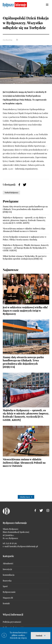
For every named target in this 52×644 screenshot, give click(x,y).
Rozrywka (7, 581)
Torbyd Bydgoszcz (11, 193)
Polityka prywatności (12, 622)
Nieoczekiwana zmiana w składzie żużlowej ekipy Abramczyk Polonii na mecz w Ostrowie (24, 230)
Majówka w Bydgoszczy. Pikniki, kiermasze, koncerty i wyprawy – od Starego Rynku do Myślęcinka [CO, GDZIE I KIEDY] (26, 248)
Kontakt (6, 603)
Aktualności (8, 563)
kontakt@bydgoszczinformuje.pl (24, 546)
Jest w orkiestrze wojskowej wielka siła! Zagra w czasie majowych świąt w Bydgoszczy (25, 311)
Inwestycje (7, 569)
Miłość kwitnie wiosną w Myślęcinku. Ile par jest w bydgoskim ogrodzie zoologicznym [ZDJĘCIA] (25, 258)
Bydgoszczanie (9, 592)
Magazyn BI (8, 598)
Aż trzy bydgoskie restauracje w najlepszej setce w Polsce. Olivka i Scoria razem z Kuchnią (25, 238)
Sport (5, 586)
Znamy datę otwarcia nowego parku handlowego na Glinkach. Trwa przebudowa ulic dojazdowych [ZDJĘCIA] (25, 209)
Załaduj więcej (25, 497)
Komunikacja (9, 575)
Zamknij (39, 636)
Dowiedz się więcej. (19, 638)
